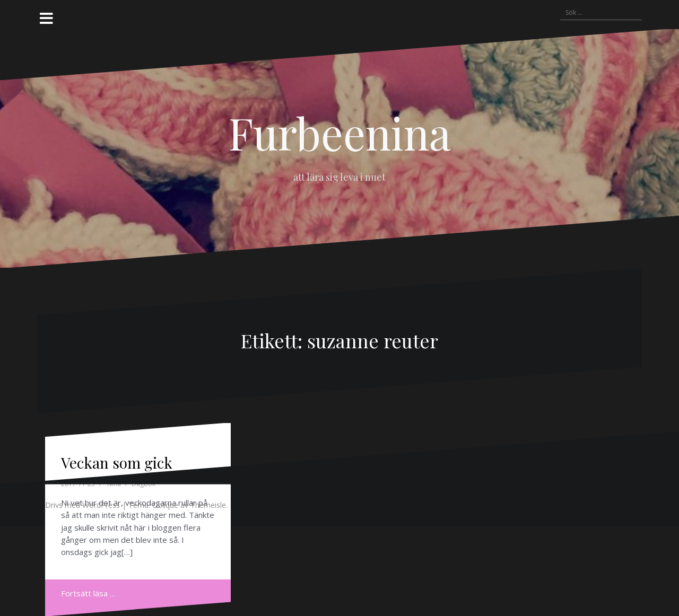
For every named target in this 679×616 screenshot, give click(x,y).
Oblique (165, 505)
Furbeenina (340, 133)
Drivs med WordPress (82, 505)
